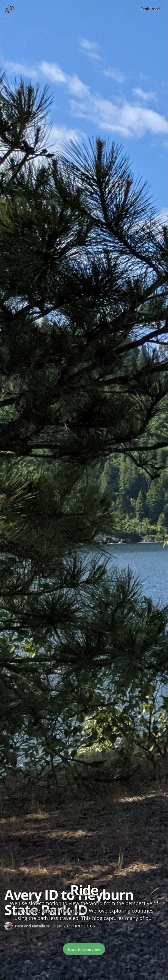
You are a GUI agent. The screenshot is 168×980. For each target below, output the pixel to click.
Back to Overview (84, 949)
